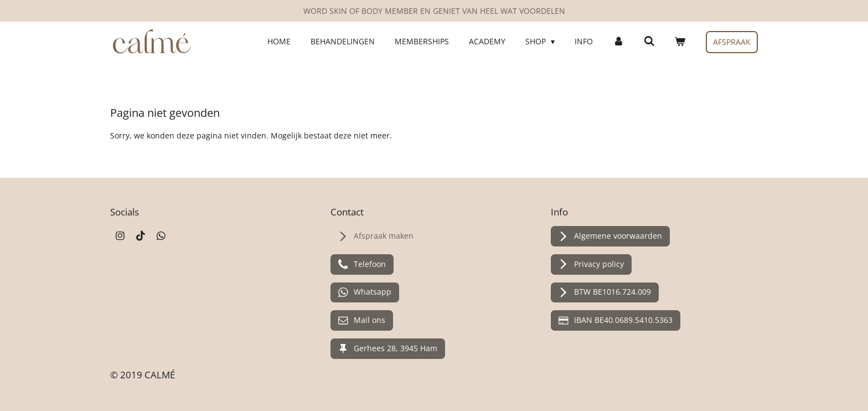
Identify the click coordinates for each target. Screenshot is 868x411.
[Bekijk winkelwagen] (680, 42)
